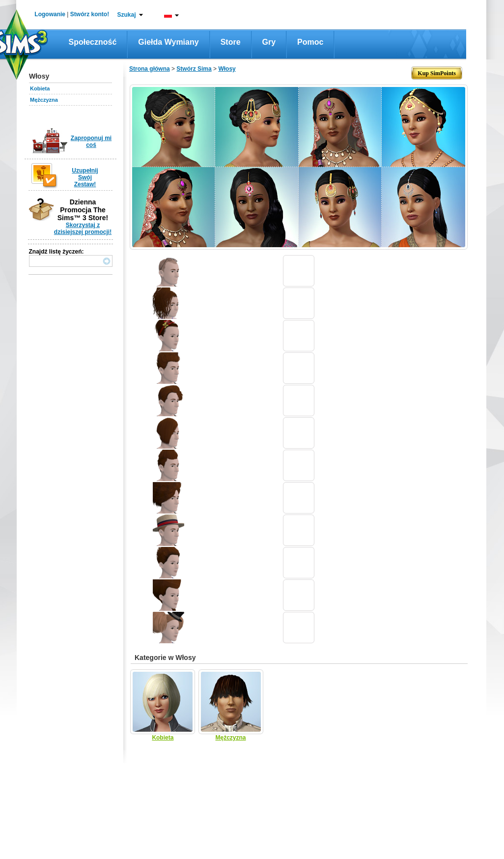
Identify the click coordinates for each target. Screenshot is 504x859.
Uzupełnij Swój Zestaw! (85, 177)
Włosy (227, 69)
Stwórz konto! (90, 14)
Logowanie (50, 14)
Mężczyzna (44, 100)
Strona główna (150, 69)
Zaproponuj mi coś (91, 142)
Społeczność (93, 42)
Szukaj (126, 15)
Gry (269, 42)
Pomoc (310, 42)
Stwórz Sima (194, 69)
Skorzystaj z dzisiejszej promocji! (83, 229)
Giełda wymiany (168, 42)
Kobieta (40, 88)
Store (231, 42)
